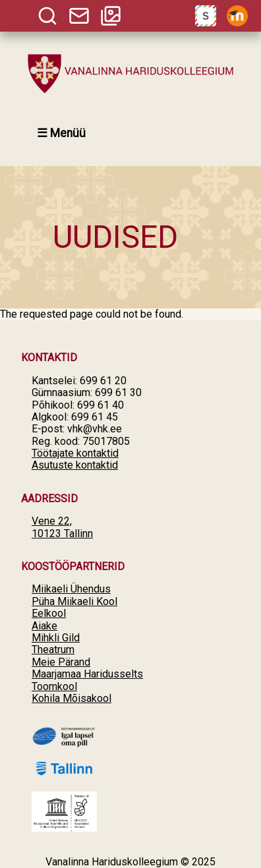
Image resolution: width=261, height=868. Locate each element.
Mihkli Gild (56, 638)
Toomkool (54, 686)
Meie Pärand (61, 662)
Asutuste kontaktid (75, 465)
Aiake (44, 626)
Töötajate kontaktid (75, 453)
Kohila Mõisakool (72, 698)
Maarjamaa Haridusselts (87, 674)
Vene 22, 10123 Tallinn (62, 527)
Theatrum (53, 650)
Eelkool (49, 613)
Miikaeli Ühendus (71, 589)
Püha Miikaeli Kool (74, 601)
